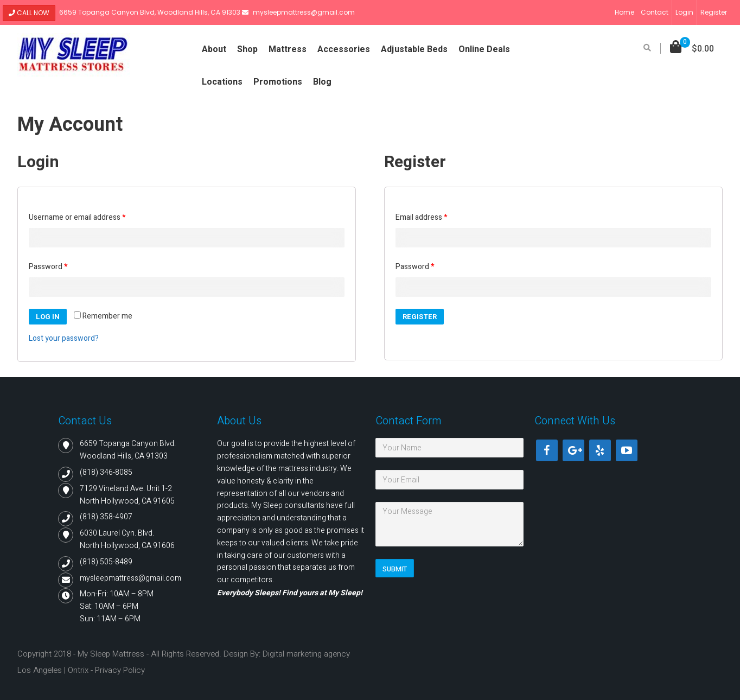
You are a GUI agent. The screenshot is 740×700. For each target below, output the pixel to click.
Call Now (29, 13)
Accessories (344, 49)
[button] (692, 49)
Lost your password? (64, 338)
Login (684, 12)
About (214, 49)
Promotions (278, 82)
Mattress (288, 49)
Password (48, 267)
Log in (48, 317)
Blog (322, 82)
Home (624, 12)
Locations (222, 82)
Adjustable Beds (414, 49)
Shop (247, 49)
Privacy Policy (120, 670)
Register (714, 12)
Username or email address (77, 217)
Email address (421, 217)
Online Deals (484, 49)
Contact (655, 12)
